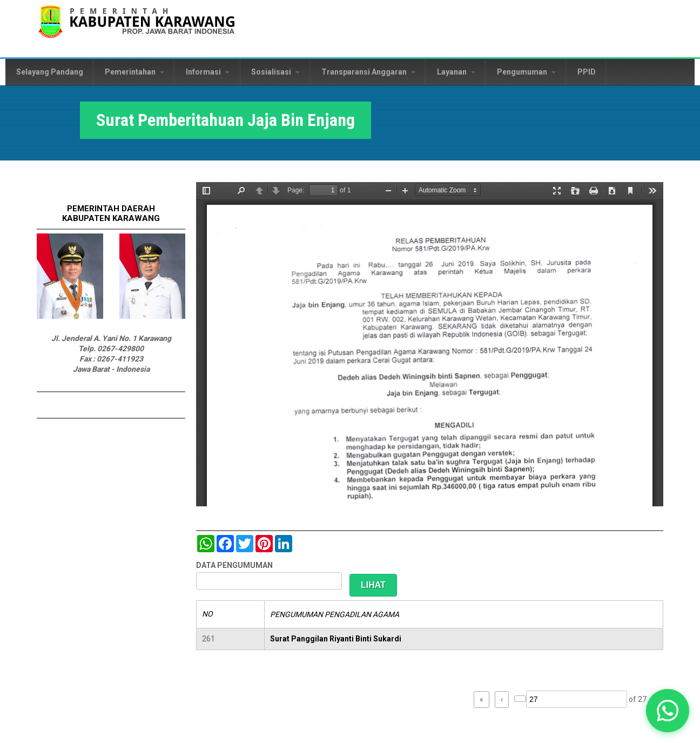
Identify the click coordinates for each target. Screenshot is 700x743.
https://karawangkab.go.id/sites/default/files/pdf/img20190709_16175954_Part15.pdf (430, 344)
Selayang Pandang (50, 72)
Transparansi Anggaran (368, 72)
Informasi (208, 72)
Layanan (456, 72)
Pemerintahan (134, 72)
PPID (587, 72)
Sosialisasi (275, 72)
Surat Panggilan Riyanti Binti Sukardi (336, 639)
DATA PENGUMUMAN (234, 565)
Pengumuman (526, 72)
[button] (668, 711)
